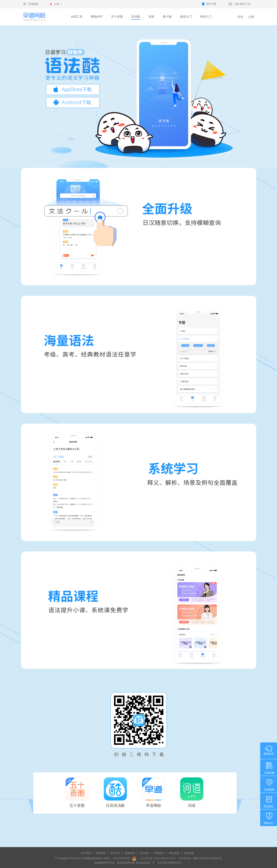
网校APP (97, 17)
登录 (240, 17)
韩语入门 (206, 17)
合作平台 (115, 853)
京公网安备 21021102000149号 (156, 858)
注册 (251, 17)
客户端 (167, 17)
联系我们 (159, 853)
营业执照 (189, 853)
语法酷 (136, 17)
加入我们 (145, 853)
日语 (57, 4)
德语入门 (186, 17)
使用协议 (101, 853)
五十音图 (117, 17)
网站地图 (174, 853)
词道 (151, 17)
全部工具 (77, 17)
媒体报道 (130, 853)
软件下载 (211, 4)
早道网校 (33, 4)
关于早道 (86, 853)
